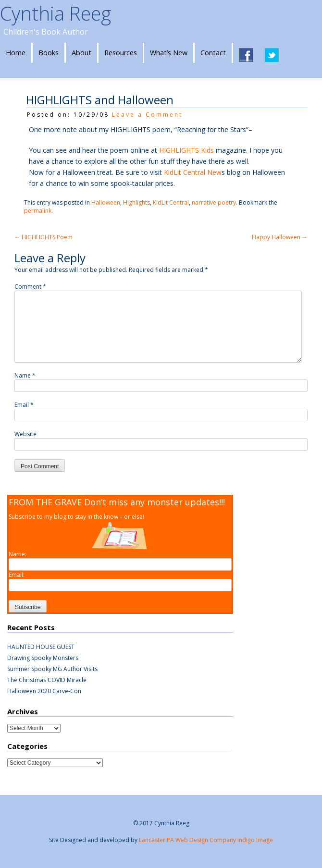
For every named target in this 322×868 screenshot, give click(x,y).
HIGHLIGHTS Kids (186, 150)
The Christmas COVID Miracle (47, 680)
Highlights (136, 202)
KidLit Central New (193, 172)
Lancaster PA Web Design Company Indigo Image (206, 840)
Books (49, 53)
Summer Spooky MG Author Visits (52, 669)
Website (25, 434)
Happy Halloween (280, 237)
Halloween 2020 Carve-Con (44, 691)
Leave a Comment (147, 115)
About (81, 53)
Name (25, 375)
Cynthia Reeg (56, 13)
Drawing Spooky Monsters (43, 658)
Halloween (106, 202)
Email (24, 405)
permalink (38, 211)
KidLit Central (171, 202)
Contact (213, 53)
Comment (30, 287)
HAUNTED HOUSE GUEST (41, 647)
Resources (121, 53)
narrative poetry (214, 202)
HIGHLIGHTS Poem (43, 237)
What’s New (169, 53)
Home (16, 53)
